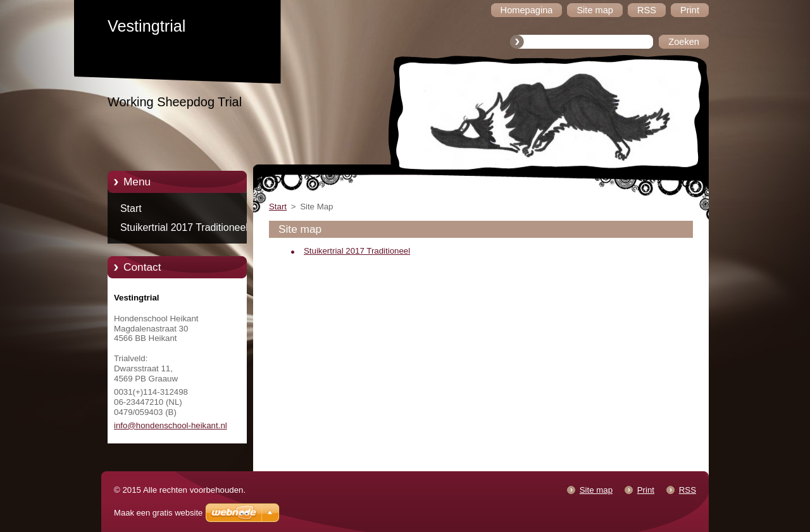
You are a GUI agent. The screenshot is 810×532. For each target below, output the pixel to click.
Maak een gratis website (158, 513)
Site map (596, 490)
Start (131, 208)
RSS (688, 490)
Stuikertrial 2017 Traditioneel (184, 227)
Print (646, 490)
